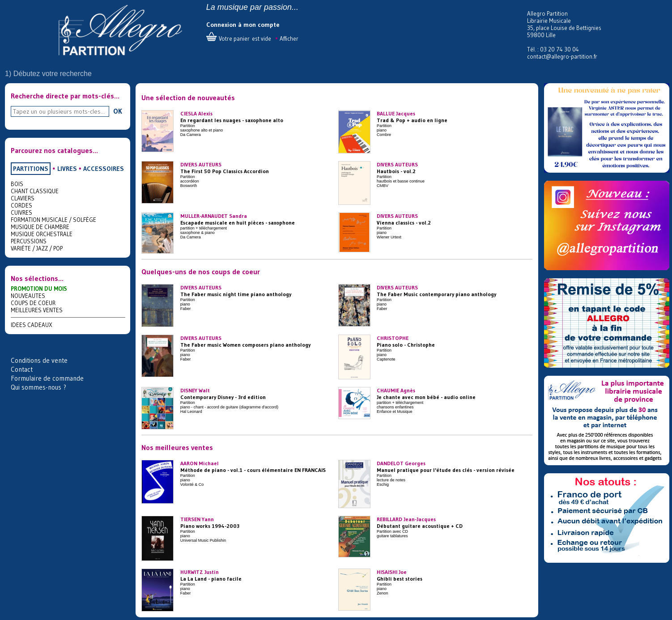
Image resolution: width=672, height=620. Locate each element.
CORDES (21, 205)
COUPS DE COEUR (33, 303)
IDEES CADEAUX (32, 325)
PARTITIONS (31, 169)
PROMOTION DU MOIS (39, 289)
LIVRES (67, 169)
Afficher (289, 38)
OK (118, 111)
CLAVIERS (23, 198)
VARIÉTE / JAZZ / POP (37, 248)
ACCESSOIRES (104, 169)
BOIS (17, 184)
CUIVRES (21, 212)
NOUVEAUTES (28, 296)
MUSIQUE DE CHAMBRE (40, 227)
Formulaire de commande (47, 378)
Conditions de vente (39, 360)
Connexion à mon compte (243, 25)
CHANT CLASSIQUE (35, 191)
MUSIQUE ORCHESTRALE (42, 234)
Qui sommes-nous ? (38, 387)
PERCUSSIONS (29, 241)
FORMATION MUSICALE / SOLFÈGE (53, 220)
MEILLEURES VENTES (37, 310)
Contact (22, 369)
